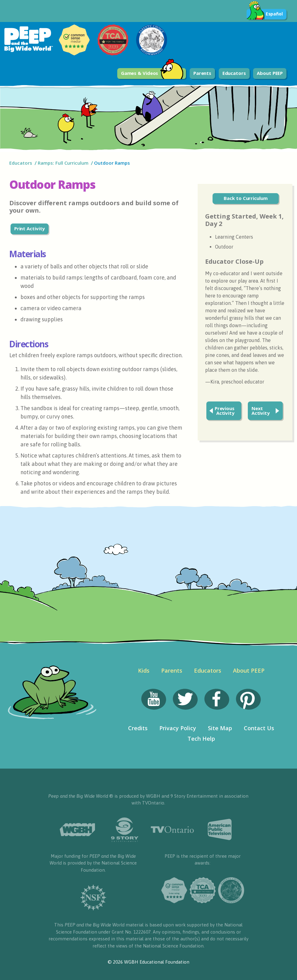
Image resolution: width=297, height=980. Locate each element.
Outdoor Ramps (112, 163)
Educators (234, 73)
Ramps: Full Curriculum (63, 163)
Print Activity (30, 228)
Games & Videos (152, 74)
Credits (138, 728)
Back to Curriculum (245, 198)
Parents (202, 73)
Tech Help (201, 739)
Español (265, 14)
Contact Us (259, 728)
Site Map (220, 728)
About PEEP (270, 73)
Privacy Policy (178, 728)
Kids (144, 670)
